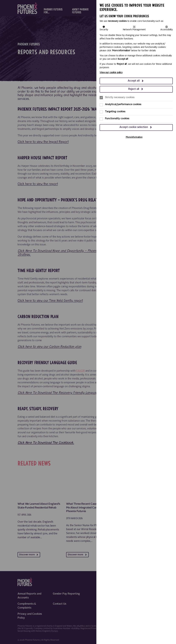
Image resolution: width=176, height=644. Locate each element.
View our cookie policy (111, 73)
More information (134, 137)
